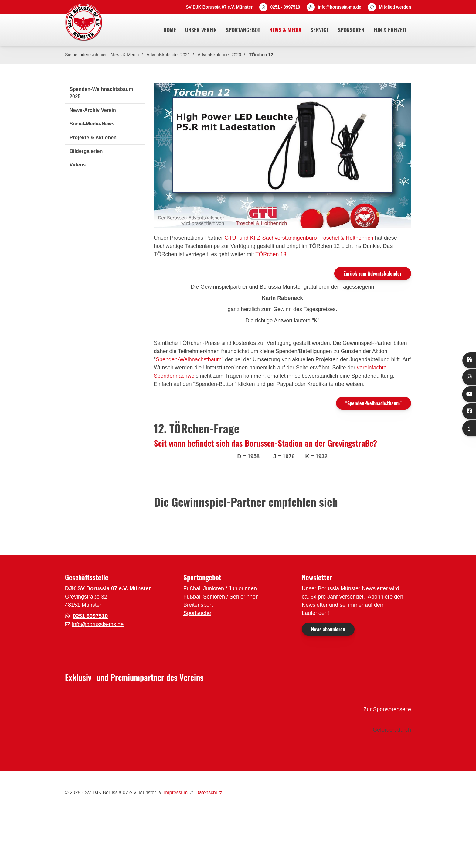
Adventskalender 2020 (219, 55)
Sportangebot (243, 30)
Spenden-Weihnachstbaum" (190, 359)
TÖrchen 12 (261, 55)
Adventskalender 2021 (168, 55)
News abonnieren (328, 629)
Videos (78, 165)
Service (320, 30)
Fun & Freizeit (390, 30)
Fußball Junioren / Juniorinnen (220, 588)
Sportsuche (197, 613)
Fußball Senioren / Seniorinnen (221, 597)
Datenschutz (209, 793)
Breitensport (198, 605)
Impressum (176, 793)
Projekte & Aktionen (93, 137)
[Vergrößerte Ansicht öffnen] (283, 155)
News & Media (285, 30)
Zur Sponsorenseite (387, 709)
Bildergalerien (86, 151)
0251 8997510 (90, 616)
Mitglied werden (395, 7)
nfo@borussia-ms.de (98, 624)
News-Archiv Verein (93, 110)
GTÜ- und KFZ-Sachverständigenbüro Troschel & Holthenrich (299, 238)
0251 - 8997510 (285, 7)
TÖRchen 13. (272, 254)
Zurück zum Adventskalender (373, 273)
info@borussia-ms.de (340, 7)
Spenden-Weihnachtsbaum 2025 (101, 93)
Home (170, 30)
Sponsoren (351, 30)
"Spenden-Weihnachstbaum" (374, 403)
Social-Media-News (92, 124)
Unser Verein (201, 30)
